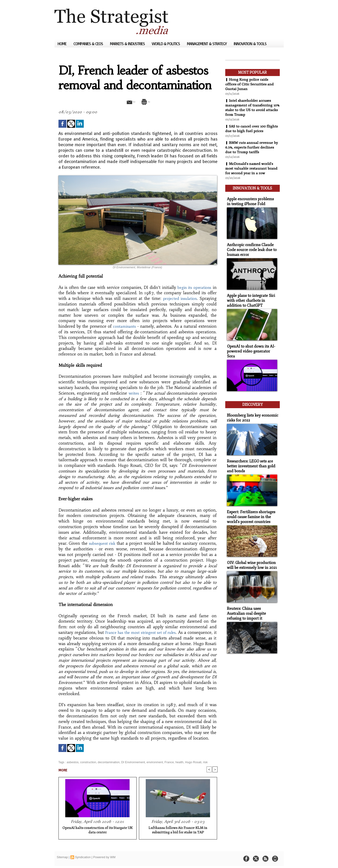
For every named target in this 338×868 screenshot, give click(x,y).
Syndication (83, 857)
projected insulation (179, 298)
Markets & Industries (128, 44)
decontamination (106, 762)
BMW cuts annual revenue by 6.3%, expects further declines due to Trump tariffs (252, 147)
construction (87, 762)
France (164, 762)
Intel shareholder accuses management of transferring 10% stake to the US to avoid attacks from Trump (249, 108)
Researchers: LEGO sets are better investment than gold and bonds (249, 451)
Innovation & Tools (250, 44)
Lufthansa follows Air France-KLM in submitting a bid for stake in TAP (178, 830)
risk (198, 762)
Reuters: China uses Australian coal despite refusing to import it (251, 594)
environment (150, 762)
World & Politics (166, 44)
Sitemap (62, 857)
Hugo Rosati (187, 762)
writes (134, 393)
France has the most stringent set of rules (142, 632)
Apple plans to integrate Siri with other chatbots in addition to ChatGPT (252, 295)
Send (126, 101)
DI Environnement (130, 762)
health (173, 762)
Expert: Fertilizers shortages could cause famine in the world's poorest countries (249, 500)
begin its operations (194, 287)
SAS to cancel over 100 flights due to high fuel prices (252, 129)
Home (62, 44)
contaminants (125, 326)
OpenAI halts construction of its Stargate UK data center (98, 830)
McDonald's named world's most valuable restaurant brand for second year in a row (252, 168)
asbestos (72, 762)
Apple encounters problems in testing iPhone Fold (251, 199)
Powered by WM (104, 857)
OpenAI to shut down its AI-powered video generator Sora (251, 342)
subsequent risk (102, 543)
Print (150, 101)
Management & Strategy (207, 44)
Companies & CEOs (89, 44)
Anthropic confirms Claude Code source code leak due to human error (250, 246)
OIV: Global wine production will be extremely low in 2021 (250, 547)
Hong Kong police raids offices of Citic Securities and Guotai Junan (250, 84)
